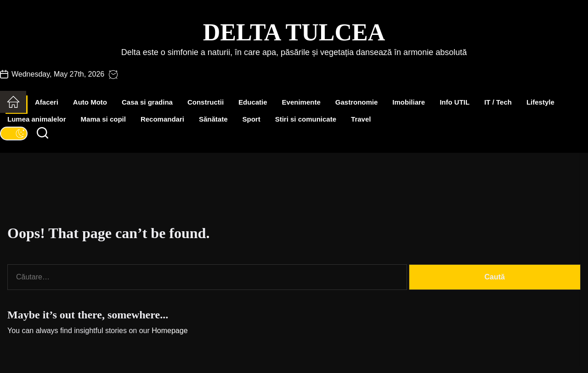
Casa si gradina (147, 102)
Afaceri (47, 102)
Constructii (206, 102)
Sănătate (213, 119)
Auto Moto (90, 102)
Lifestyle (540, 102)
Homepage (170, 331)
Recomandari (162, 119)
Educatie (253, 102)
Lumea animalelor (37, 119)
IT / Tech (498, 102)
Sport (252, 119)
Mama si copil (103, 119)
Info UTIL (455, 102)
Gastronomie (357, 102)
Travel (361, 119)
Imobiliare (409, 102)
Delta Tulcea (294, 32)
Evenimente (301, 102)
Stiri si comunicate (306, 119)
